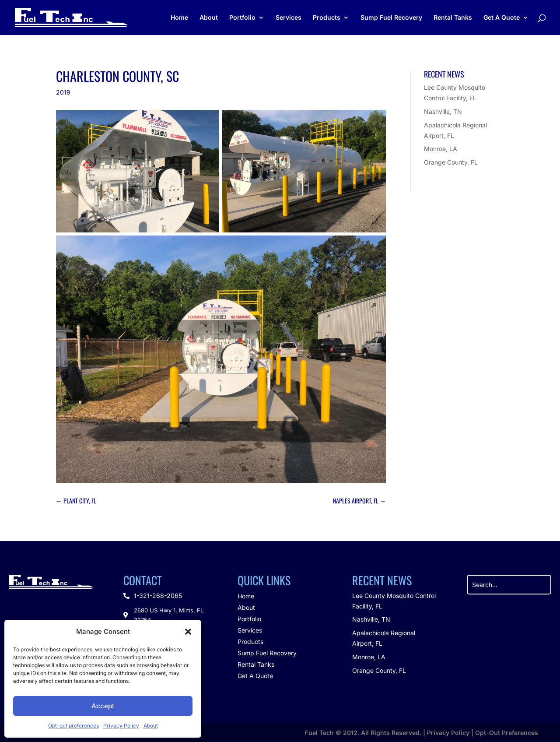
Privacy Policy (121, 726)
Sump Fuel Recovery (391, 18)
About (151, 726)
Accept (103, 706)
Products (327, 18)
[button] (188, 632)
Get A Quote (502, 18)
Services (289, 18)
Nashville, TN (443, 111)
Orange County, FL (451, 162)
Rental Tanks (453, 18)
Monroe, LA (441, 149)
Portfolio (242, 18)
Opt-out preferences (73, 726)
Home (179, 18)
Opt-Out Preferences (507, 733)
